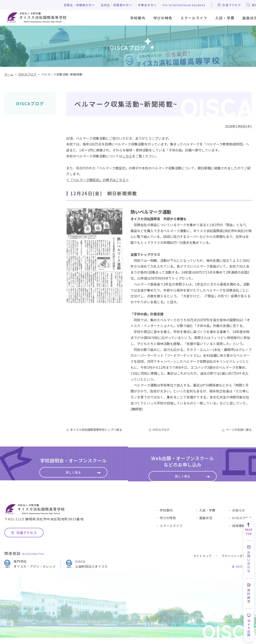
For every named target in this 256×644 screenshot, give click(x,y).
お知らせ (239, 517)
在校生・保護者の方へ (116, 5)
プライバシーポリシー (237, 562)
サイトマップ (202, 562)
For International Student (184, 5)
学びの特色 (168, 524)
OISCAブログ (30, 103)
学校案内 (166, 517)
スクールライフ (171, 532)
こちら (127, 156)
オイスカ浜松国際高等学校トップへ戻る (96, 430)
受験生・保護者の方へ (79, 5)
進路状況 (206, 524)
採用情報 (239, 532)
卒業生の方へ (147, 5)
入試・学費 (207, 517)
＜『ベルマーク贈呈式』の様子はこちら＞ (97, 180)
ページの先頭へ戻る (239, 430)
